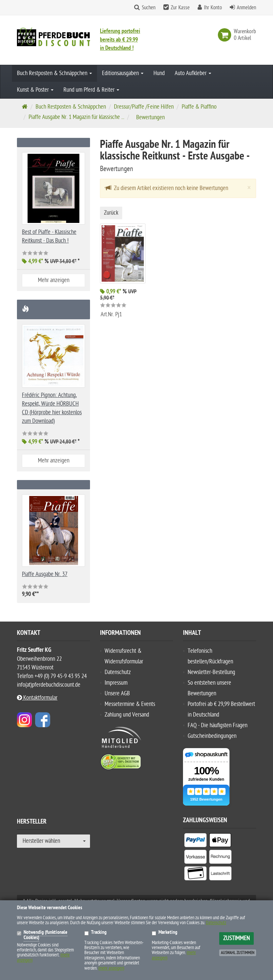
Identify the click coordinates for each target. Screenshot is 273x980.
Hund (159, 73)
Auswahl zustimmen (238, 953)
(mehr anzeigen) (111, 968)
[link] (226, 35)
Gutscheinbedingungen (212, 736)
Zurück (111, 213)
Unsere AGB (117, 693)
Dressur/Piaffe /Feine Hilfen (144, 107)
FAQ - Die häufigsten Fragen (218, 725)
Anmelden (246, 8)
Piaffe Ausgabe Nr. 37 (45, 574)
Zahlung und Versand (127, 715)
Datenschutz (118, 672)
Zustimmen (236, 938)
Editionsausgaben (123, 73)
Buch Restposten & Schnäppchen (54, 73)
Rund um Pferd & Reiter (91, 90)
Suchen (149, 8)
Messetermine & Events (130, 704)
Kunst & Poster (35, 90)
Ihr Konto (213, 8)
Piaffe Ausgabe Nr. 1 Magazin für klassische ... (76, 117)
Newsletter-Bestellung (211, 672)
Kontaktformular (37, 698)
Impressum (116, 683)
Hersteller (32, 823)
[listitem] (195, 841)
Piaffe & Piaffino (199, 107)
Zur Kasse (180, 8)
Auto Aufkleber (193, 73)
